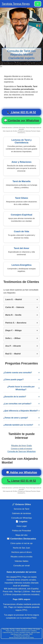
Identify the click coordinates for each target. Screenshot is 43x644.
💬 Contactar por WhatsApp (21, 120)
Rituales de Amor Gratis (22, 446)
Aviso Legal (21, 526)
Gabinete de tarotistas (22, 513)
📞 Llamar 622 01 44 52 (22, 112)
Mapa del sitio (21, 535)
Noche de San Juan (21, 548)
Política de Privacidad (21, 531)
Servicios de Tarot (21, 509)
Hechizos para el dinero (22, 552)
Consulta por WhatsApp (21, 518)
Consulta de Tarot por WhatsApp (21, 451)
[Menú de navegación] (38, 4)
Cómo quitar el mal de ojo (21, 543)
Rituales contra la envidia (21, 557)
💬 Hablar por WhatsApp (21, 472)
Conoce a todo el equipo (21, 449)
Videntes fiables (21, 561)
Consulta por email (21, 566)
